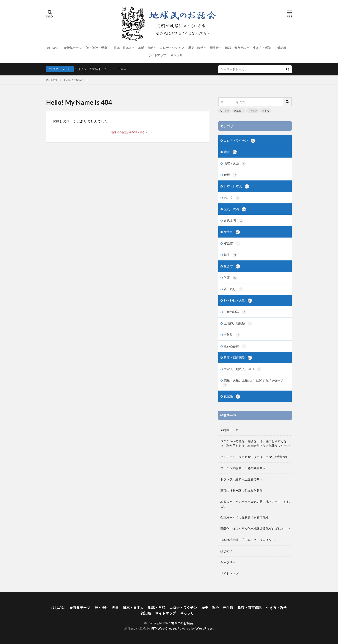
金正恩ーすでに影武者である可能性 (244, 517)
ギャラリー (178, 55)
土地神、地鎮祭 (238, 324)
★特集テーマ (73, 48)
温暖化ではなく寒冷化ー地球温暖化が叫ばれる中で (255, 529)
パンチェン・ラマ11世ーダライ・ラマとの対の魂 (254, 457)
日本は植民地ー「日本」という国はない (247, 540)
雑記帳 (282, 48)
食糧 (230, 175)
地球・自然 (146, 48)
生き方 (232, 266)
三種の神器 (235, 312)
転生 (230, 255)
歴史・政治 (196, 48)
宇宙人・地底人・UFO (243, 369)
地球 (230, 152)
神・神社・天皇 (97, 48)
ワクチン (81, 69)
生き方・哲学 (262, 48)
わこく (232, 198)
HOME (54, 80)
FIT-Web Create (164, 628)
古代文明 (233, 221)
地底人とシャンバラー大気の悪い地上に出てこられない (255, 504)
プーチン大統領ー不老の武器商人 (243, 468)
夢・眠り (233, 289)
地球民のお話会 (182, 623)
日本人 (122, 69)
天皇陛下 (95, 69)
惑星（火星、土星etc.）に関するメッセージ (253, 383)
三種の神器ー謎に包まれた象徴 (241, 490)
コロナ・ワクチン (172, 48)
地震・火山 (235, 164)
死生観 (214, 48)
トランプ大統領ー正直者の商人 (241, 479)
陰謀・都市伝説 (236, 48)
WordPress (204, 628)
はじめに (53, 48)
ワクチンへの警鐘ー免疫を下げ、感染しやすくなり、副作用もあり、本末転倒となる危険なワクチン (255, 443)
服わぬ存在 (235, 346)
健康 (230, 278)
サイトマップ (157, 55)
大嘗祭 (232, 335)
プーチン (109, 69)
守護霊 (232, 244)
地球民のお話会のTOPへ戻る (128, 132)
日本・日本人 (123, 48)
